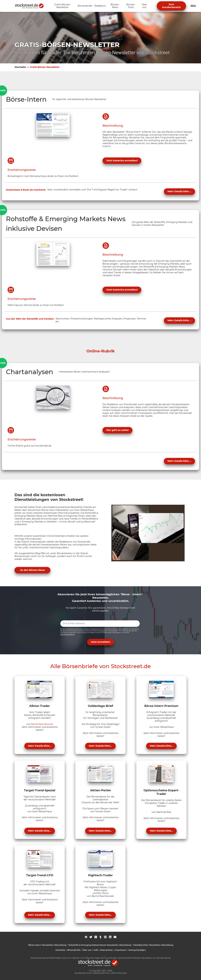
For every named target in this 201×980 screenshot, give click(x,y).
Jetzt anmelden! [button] (100, 642)
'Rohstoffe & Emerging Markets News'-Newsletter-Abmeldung (100, 945)
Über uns (87, 950)
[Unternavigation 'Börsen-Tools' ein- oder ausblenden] (131, 6)
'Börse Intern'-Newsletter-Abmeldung (47, 945)
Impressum (120, 950)
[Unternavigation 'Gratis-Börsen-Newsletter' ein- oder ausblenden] (62, 6)
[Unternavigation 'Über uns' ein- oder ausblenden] (144, 6)
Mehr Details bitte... (40, 746)
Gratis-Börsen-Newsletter (45, 67)
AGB (96, 950)
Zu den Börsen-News (32, 570)
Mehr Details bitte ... (179, 191)
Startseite (20, 67)
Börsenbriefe (74, 950)
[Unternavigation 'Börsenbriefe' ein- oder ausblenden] (85, 6)
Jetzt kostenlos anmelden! (122, 161)
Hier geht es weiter (117, 430)
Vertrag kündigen (137, 950)
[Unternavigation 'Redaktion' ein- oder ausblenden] (100, 6)
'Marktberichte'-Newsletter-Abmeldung (153, 945)
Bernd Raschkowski (42, 724)
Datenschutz (106, 950)
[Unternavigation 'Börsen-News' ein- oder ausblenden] (115, 6)
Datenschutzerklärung (68, 634)
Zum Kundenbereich (171, 6)
